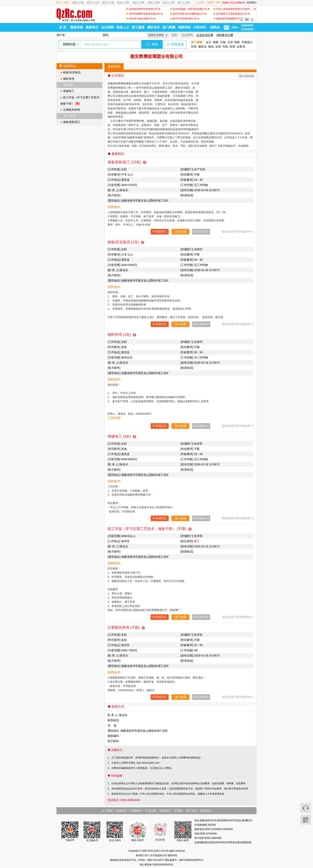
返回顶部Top (201, 231)
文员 (230, 42)
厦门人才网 (184, 3)
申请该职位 (160, 231)
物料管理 (69, 79)
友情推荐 (122, 811)
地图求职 (184, 27)
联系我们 (252, 3)
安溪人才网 (108, 3)
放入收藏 (180, 231)
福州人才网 (169, 3)
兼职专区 (154, 27)
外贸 (194, 47)
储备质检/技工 (72, 122)
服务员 (202, 47)
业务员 (241, 47)
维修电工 (69, 91)
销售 (216, 42)
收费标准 (240, 3)
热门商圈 (169, 27)
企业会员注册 (205, 35)
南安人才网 (93, 3)
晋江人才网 (62, 3)
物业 (211, 47)
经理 (232, 47)
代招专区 (200, 27)
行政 (223, 42)
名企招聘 (107, 27)
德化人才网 (154, 3)
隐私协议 (206, 811)
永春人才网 (138, 3)
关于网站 (107, 811)
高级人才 (123, 27)
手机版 (178, 811)
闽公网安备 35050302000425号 (157, 865)
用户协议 (191, 811)
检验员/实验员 (72, 72)
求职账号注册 (225, 35)
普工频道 (138, 27)
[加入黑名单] (247, 76)
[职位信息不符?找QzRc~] (238, 231)
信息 (232, 3)
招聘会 (215, 27)
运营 (218, 47)
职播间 (226, 3)
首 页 (63, 27)
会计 (209, 42)
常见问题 (151, 811)
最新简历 (92, 27)
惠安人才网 (123, 3)
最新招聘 (77, 27)
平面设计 (247, 42)
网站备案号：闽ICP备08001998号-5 (184, 860)
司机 (225, 47)
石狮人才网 (78, 3)
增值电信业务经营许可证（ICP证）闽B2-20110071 (137, 860)
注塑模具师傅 (71, 110)
